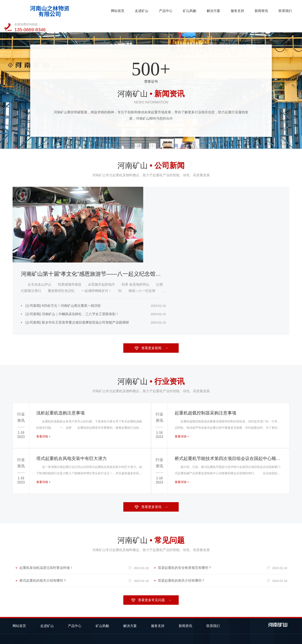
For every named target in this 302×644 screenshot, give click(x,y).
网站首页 (68, 10)
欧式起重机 (75, 577)
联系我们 (234, 10)
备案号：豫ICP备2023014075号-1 (85, 639)
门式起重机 (48, 577)
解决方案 (163, 10)
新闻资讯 (211, 10)
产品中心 (115, 10)
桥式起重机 (21, 577)
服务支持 (187, 10)
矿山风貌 (139, 10)
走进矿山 (91, 10)
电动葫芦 (19, 586)
